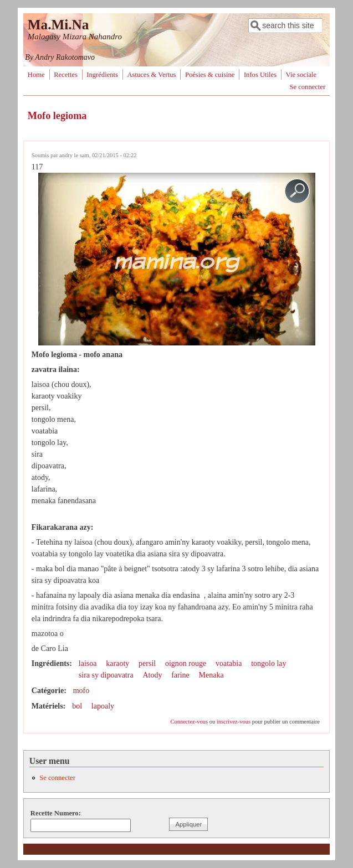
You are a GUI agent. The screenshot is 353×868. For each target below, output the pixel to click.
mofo (81, 691)
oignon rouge (186, 663)
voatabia (229, 663)
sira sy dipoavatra (106, 675)
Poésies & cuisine (210, 75)
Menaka (211, 675)
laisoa (88, 663)
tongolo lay (268, 663)
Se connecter (307, 87)
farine (180, 675)
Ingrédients (102, 75)
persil (147, 663)
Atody (152, 675)
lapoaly (103, 706)
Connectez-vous (189, 722)
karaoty (117, 663)
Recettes (66, 75)
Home (36, 75)
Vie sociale (301, 75)
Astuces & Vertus (151, 75)
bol (77, 706)
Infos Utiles (260, 75)
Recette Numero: (56, 813)
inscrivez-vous (234, 722)
